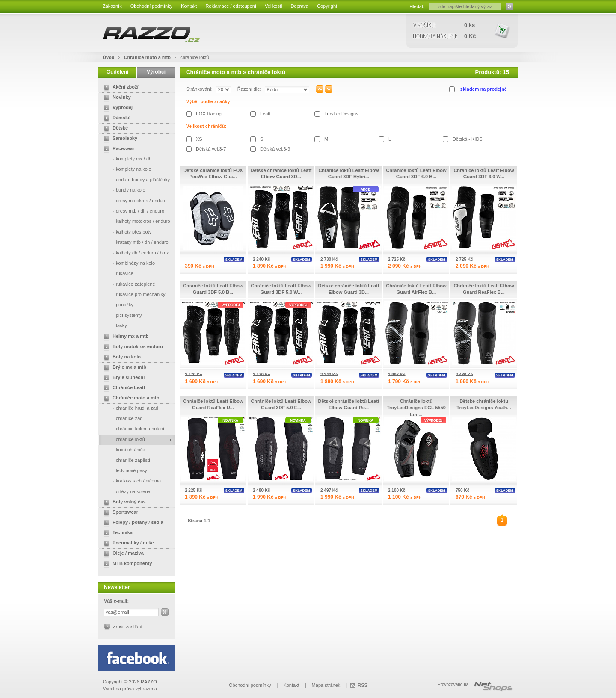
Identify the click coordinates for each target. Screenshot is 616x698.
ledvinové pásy (124, 470)
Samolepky (119, 139)
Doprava (299, 6)
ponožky (117, 304)
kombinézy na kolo (128, 263)
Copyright (327, 6)
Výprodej (117, 108)
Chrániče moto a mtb (147, 57)
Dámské (115, 118)
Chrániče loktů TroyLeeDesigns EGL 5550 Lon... (416, 408)
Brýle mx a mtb (123, 368)
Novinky (116, 98)
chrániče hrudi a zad (129, 408)
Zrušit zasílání (127, 627)
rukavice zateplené (128, 284)
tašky (114, 325)
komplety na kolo (126, 169)
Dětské (114, 129)
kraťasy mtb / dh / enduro (135, 242)
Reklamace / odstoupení (231, 6)
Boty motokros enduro (132, 347)
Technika (117, 533)
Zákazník (112, 6)
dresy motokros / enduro (134, 200)
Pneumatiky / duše (127, 544)
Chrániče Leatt (123, 388)
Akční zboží (120, 88)
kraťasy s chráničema (131, 481)
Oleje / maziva (122, 554)
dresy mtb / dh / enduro (132, 211)
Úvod (109, 57)
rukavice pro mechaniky (133, 294)
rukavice (117, 273)
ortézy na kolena (126, 491)
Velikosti (273, 6)
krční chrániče (123, 449)
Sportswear (119, 513)
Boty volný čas (123, 503)
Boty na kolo (121, 358)
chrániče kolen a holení (132, 428)
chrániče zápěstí (125, 460)
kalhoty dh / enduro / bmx (135, 253)
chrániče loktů (195, 57)
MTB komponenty (126, 564)
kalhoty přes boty (126, 232)
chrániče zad (121, 418)
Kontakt (189, 6)
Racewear (117, 149)
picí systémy (121, 315)
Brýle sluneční (123, 378)
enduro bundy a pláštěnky (135, 179)
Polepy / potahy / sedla (132, 523)
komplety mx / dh (126, 158)
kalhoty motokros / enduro (135, 221)
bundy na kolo (123, 190)
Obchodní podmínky (151, 6)
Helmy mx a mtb (124, 337)
